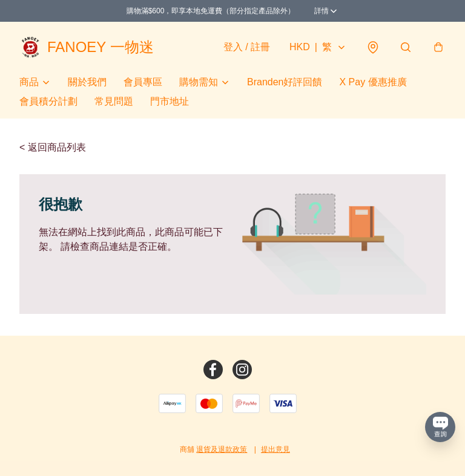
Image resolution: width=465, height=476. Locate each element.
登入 (247, 47)
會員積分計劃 (48, 101)
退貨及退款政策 (222, 449)
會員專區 (143, 82)
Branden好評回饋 (285, 82)
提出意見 (275, 449)
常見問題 (114, 101)
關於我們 (87, 82)
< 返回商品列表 (53, 147)
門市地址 (170, 101)
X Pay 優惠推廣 (373, 82)
